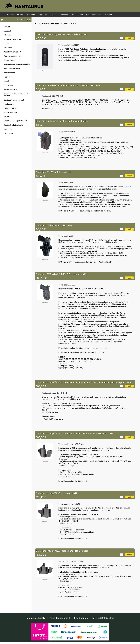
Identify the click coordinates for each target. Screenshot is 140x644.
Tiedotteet (43, 15)
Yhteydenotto (77, 15)
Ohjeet (53, 15)
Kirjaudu (108, 15)
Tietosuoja (64, 15)
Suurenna (45, 71)
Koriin (129, 38)
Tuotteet (10, 15)
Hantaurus (31, 15)
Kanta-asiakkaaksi (94, 15)
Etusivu (20, 15)
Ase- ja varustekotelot (47, 24)
